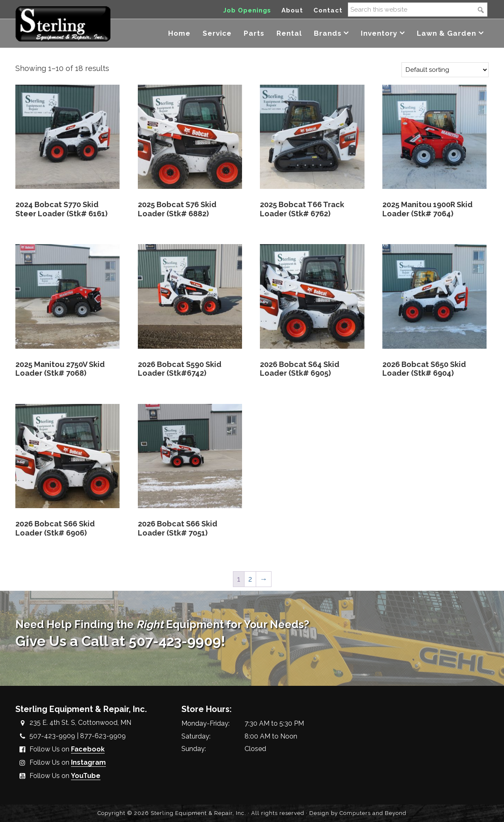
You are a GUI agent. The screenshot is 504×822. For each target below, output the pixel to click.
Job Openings (247, 10)
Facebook (88, 749)
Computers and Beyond (373, 813)
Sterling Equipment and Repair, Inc (63, 24)
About (292, 10)
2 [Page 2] (250, 579)
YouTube (86, 776)
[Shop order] (445, 70)
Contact (328, 10)
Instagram (88, 762)
